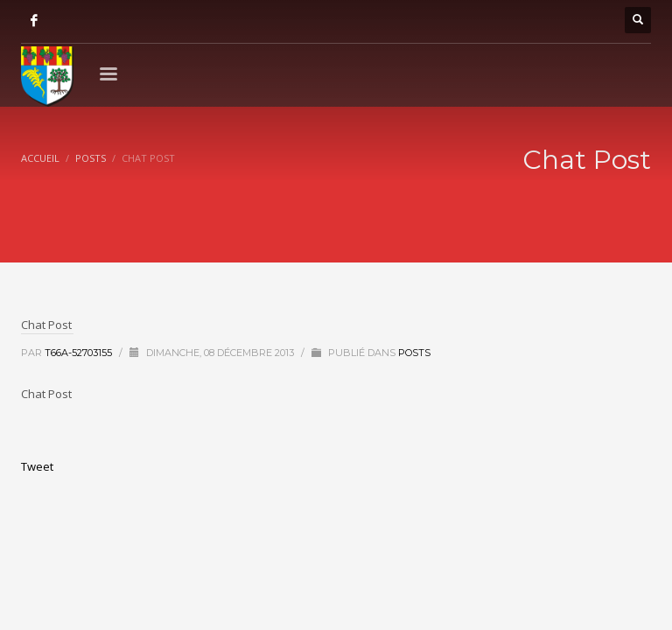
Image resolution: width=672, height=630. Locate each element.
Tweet (37, 466)
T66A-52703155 (80, 353)
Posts (414, 353)
